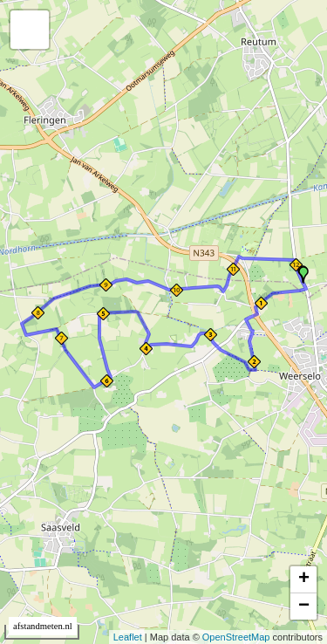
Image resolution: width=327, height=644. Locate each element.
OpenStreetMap (236, 637)
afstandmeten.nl (43, 626)
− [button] (304, 606)
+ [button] (304, 579)
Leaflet (128, 637)
